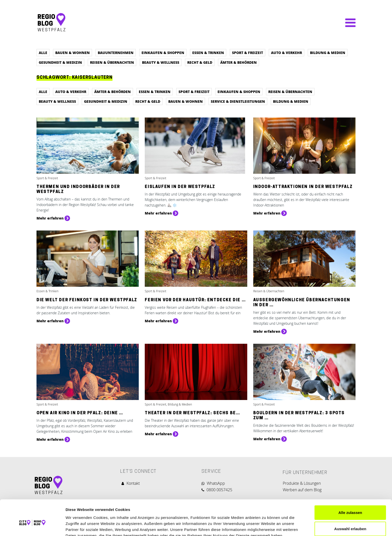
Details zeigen (266, 526)
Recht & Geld (200, 62)
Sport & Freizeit (247, 52)
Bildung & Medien (328, 52)
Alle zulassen (350, 487)
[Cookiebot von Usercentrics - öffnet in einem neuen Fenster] (32, 526)
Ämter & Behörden (238, 62)
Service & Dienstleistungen (238, 101)
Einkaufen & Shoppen (163, 52)
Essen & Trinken (208, 52)
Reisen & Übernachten (112, 62)
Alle (43, 52)
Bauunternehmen (116, 52)
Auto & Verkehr (286, 52)
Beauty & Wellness (161, 62)
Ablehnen (350, 520)
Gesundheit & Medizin (60, 62)
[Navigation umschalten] (348, 23)
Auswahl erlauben (350, 503)
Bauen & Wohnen (72, 52)
